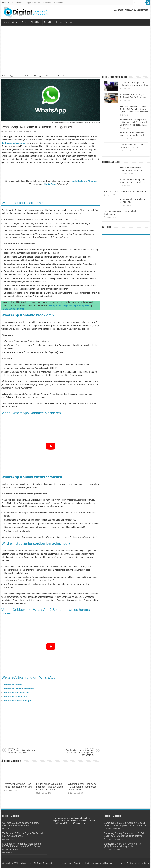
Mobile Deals (50, 184)
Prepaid (47, 22)
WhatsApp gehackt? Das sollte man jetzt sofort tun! (18, 785)
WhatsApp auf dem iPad (15, 697)
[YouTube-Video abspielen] (51, 446)
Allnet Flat (35, 22)
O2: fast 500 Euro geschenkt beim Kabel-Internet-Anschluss (20, 824)
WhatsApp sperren (13, 685)
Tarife (24, 22)
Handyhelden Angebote (61, 306)
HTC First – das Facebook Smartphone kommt (125, 192)
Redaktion (47, 3)
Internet (15, 22)
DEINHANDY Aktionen (14, 309)
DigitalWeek (9, 131)
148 (122, 839)
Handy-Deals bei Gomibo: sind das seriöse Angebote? (22, 750)
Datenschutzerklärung (115, 863)
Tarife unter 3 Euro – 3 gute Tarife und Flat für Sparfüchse (22, 835)
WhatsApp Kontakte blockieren (19, 689)
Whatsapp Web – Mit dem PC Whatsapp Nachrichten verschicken (82, 787)
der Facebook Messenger (14, 143)
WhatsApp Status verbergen (17, 701)
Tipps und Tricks (33, 3)
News (6, 22)
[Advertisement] (75, 51)
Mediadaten (58, 3)
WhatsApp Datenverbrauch (17, 693)
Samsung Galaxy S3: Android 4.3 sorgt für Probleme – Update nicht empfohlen (125, 824)
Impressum (67, 863)
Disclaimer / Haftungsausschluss (89, 863)
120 (122, 850)
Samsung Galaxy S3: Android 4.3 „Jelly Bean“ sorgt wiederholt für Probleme (125, 835)
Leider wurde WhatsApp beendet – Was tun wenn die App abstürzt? (50, 787)
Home (5, 76)
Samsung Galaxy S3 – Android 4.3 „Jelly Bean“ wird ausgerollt (122, 845)
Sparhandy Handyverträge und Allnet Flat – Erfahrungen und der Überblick (79, 752)
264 (119, 829)
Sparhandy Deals (82, 306)
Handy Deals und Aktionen (84, 181)
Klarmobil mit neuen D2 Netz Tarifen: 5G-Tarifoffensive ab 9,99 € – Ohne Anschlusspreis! (134, 109)
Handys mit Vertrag (64, 22)
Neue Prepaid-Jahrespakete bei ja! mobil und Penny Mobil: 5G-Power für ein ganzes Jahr (134, 122)
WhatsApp (28, 76)
